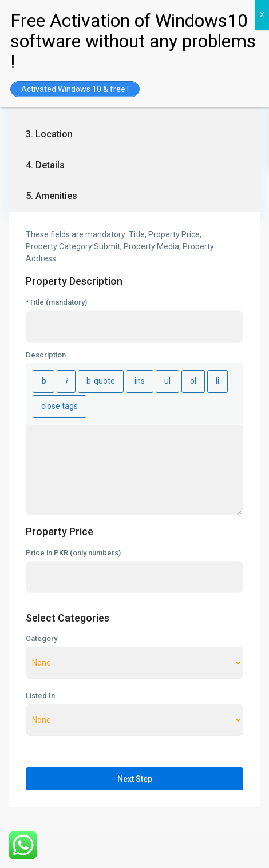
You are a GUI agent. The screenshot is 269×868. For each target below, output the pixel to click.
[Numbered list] (193, 381)
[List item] (217, 381)
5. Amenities (52, 196)
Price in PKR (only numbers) (73, 553)
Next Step (135, 779)
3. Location (49, 134)
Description (46, 355)
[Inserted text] (140, 381)
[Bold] (43, 381)
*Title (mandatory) (56, 302)
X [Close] (262, 15)
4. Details (45, 165)
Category (41, 639)
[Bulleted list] (167, 381)
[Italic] (66, 381)
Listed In (40, 696)
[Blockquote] (101, 381)
